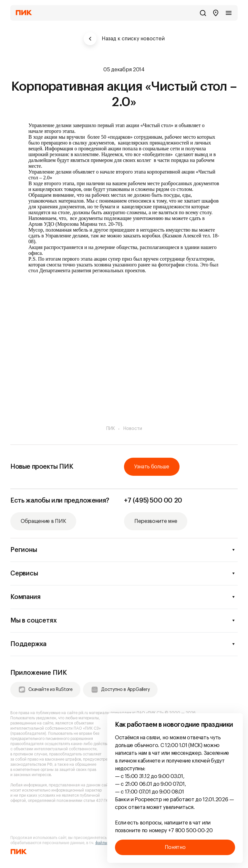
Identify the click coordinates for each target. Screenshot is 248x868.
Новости (133, 429)
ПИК (111, 429)
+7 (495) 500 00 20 (153, 501)
